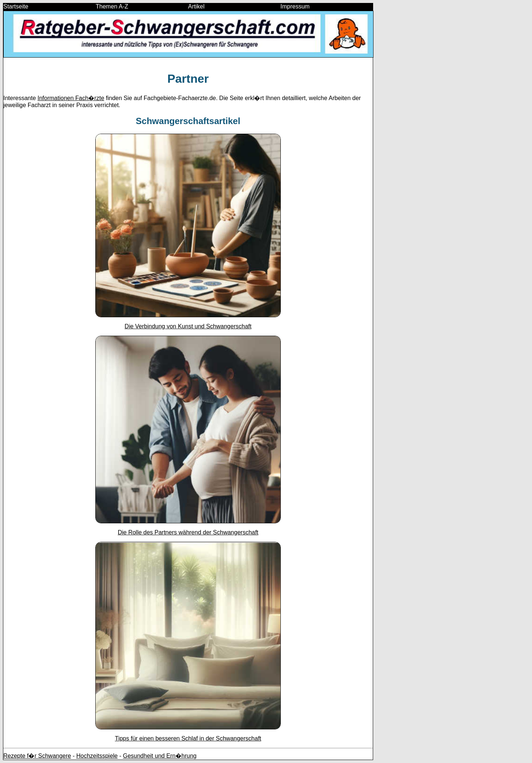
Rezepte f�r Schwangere (37, 756)
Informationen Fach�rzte (71, 98)
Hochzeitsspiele (97, 756)
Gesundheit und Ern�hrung (160, 756)
